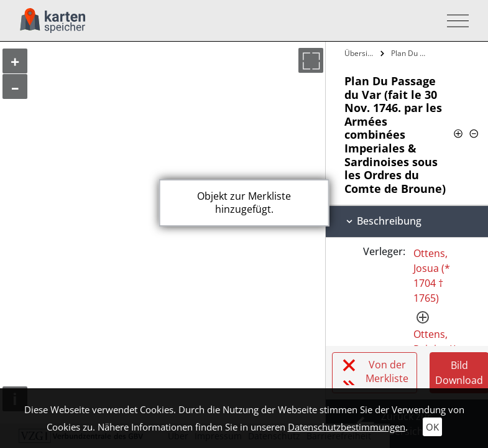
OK (432, 427)
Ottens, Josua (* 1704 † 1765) (432, 276)
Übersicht (361, 53)
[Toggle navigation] (454, 21)
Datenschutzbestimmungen (347, 427)
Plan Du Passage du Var (411, 53)
